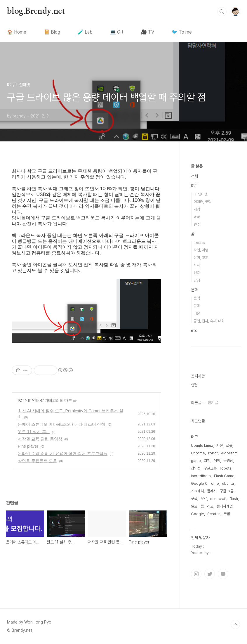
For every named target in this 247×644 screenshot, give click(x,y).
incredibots (201, 476)
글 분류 (197, 166)
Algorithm (229, 453)
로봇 (229, 445)
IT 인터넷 (35, 400)
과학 (197, 217)
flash (234, 499)
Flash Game (224, 476)
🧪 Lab (85, 32)
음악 (197, 298)
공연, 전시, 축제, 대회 (209, 321)
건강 (197, 273)
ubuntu (228, 483)
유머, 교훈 (201, 258)
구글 (194, 499)
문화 (194, 290)
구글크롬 (210, 468)
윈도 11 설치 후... (34, 432)
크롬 (227, 514)
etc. (195, 330)
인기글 (213, 403)
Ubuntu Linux (202, 445)
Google (198, 514)
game (196, 461)
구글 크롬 (227, 491)
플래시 (212, 491)
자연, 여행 (201, 250)
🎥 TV (148, 32)
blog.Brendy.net (36, 11)
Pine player (28, 446)
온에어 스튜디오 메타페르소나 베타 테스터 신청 (61, 424)
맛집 (197, 280)
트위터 (210, 574)
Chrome (198, 453)
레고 (210, 506)
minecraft (218, 499)
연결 (194, 385)
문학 (197, 306)
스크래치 (197, 491)
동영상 (228, 461)
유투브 (223, 574)
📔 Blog (52, 32)
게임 (197, 209)
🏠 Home (17, 32)
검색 (222, 12)
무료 (204, 499)
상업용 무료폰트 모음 (37, 461)
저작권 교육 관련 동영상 (40, 439)
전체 (194, 176)
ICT (21, 400)
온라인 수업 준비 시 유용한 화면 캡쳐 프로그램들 (63, 453)
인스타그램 (196, 574)
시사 (197, 265)
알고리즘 (197, 506)
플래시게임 (225, 506)
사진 (220, 445)
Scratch (214, 514)
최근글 (196, 403)
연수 (197, 225)
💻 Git (117, 32)
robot (213, 453)
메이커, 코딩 (202, 202)
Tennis (199, 242)
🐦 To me (182, 32)
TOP (235, 624)
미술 (197, 313)
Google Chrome (205, 483)
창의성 (196, 468)
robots (226, 468)
